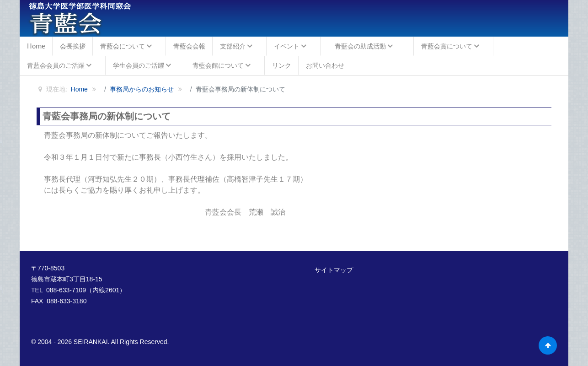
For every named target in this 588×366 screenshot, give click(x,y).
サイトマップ (334, 270)
